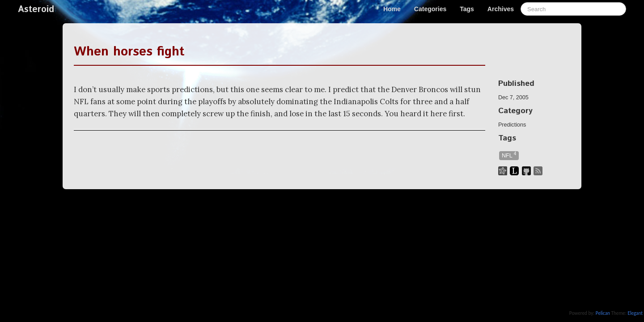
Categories (430, 9)
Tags (467, 9)
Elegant (635, 313)
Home (392, 9)
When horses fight (129, 52)
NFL (509, 155)
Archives (501, 9)
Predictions (512, 125)
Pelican (603, 313)
